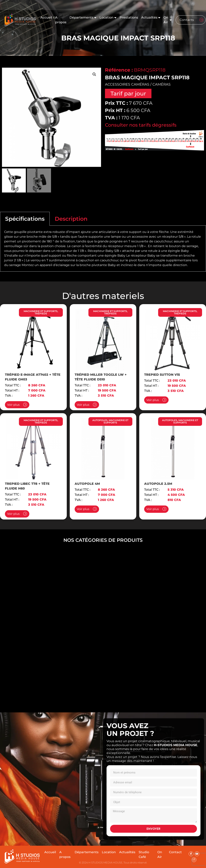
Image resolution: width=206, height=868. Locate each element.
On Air (168, 20)
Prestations (129, 17)
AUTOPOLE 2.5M (158, 484)
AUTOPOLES (100, 420)
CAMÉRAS (161, 84)
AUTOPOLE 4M (87, 484)
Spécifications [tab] (25, 219)
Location (108, 17)
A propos (61, 20)
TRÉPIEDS (41, 313)
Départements (83, 17)
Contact (175, 852)
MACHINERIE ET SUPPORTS (41, 311)
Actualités (151, 17)
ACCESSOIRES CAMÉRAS (127, 84)
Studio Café (144, 854)
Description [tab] (71, 219)
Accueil (46, 17)
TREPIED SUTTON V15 (162, 375)
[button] (94, 74)
